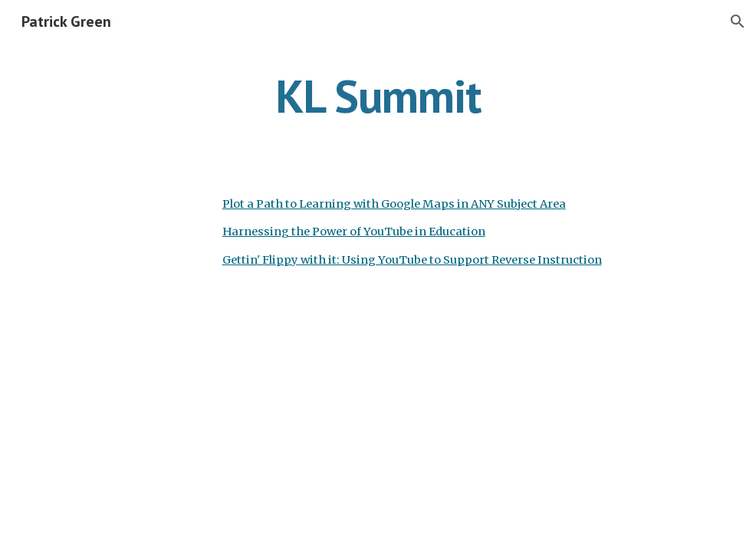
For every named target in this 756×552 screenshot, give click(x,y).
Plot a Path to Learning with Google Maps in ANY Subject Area (394, 204)
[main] (378, 96)
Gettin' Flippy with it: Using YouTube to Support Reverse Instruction (412, 260)
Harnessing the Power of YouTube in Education (354, 232)
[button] (738, 21)
